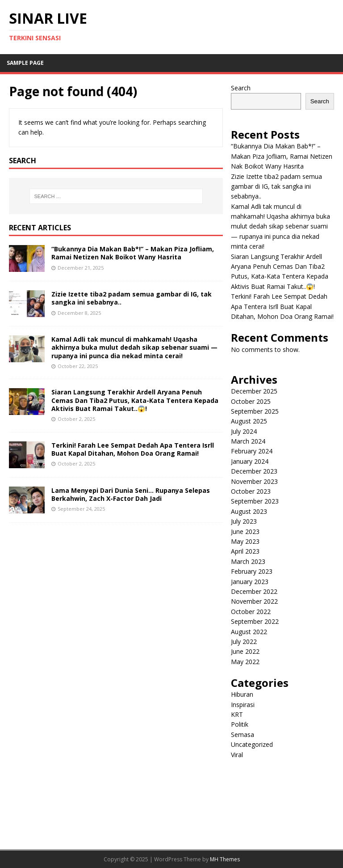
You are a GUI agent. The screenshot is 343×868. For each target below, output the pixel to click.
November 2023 (254, 481)
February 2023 (252, 571)
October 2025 (251, 401)
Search (241, 88)
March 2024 (248, 441)
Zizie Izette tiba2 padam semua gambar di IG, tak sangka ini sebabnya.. (132, 298)
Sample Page (25, 63)
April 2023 (245, 551)
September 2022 (255, 621)
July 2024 (244, 431)
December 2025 (254, 391)
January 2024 (250, 461)
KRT (237, 714)
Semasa (243, 735)
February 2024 (252, 451)
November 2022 (254, 601)
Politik (240, 724)
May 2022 (245, 662)
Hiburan (242, 694)
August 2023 (249, 511)
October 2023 (251, 491)
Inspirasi (243, 705)
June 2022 (245, 651)
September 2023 (255, 501)
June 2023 (245, 531)
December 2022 (254, 591)
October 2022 (251, 612)
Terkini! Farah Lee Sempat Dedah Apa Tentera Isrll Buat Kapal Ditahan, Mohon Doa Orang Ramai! (133, 449)
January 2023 (250, 582)
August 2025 (249, 421)
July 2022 (244, 641)
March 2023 (248, 561)
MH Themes (225, 859)
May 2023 (245, 541)
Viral (237, 755)
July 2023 (244, 521)
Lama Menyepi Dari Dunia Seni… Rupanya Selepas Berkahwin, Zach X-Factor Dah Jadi (131, 494)
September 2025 (255, 411)
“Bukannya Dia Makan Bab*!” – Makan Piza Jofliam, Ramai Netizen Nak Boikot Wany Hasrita (133, 253)
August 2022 (249, 632)
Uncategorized (252, 744)
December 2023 (254, 471)
